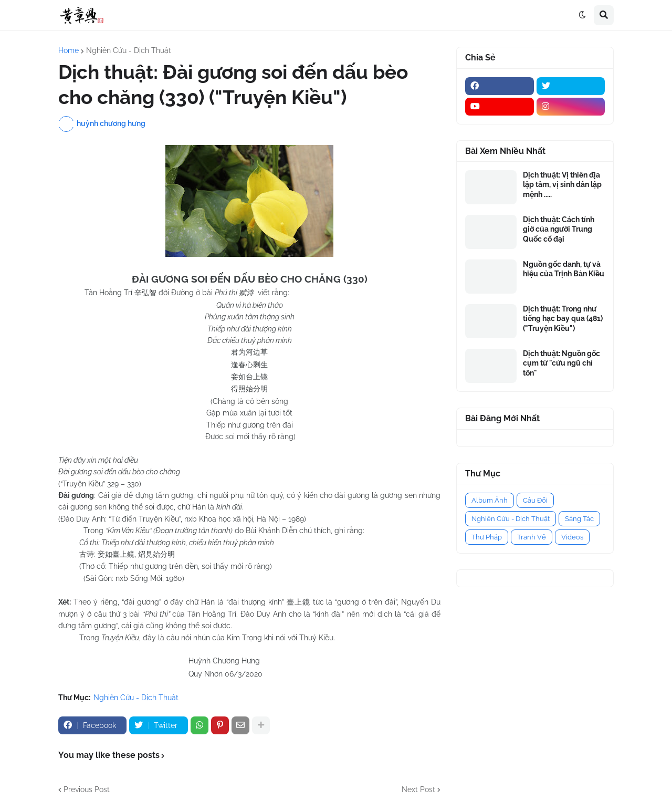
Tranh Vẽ (532, 537)
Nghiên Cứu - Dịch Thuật (129, 50)
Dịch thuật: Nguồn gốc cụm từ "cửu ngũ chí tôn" (561, 363)
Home (69, 50)
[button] (582, 15)
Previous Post (87, 789)
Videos (572, 537)
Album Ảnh (490, 500)
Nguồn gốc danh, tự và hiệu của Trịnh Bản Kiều (564, 269)
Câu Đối (535, 500)
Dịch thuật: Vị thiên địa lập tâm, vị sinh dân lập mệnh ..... (562, 184)
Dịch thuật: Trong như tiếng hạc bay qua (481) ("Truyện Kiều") (563, 318)
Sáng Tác (579, 519)
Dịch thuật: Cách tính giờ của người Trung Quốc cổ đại (559, 229)
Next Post (418, 789)
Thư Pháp (487, 537)
